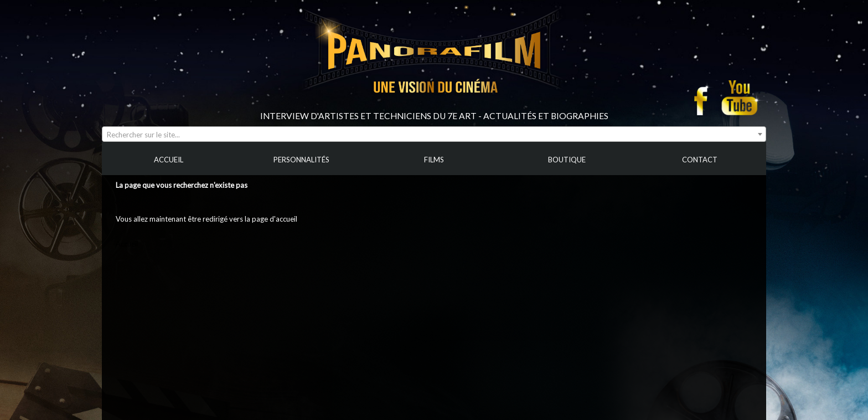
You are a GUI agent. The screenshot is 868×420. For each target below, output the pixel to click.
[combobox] (434, 134)
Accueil (127, 244)
